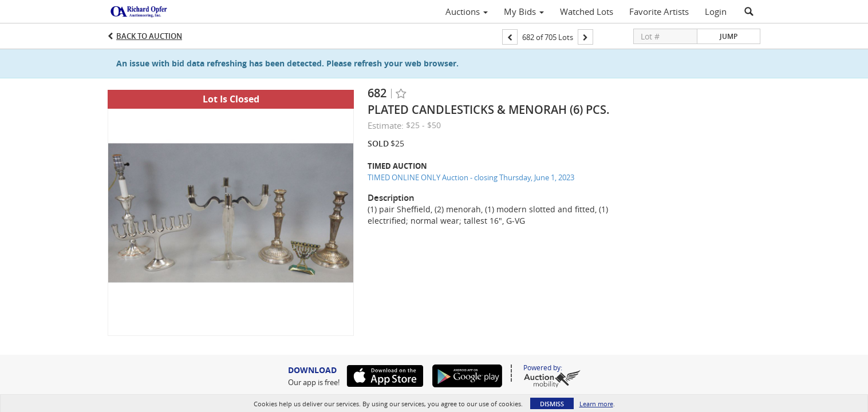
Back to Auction (149, 36)
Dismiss (552, 404)
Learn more (596, 404)
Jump (729, 36)
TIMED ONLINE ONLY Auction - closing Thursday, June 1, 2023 (471, 177)
